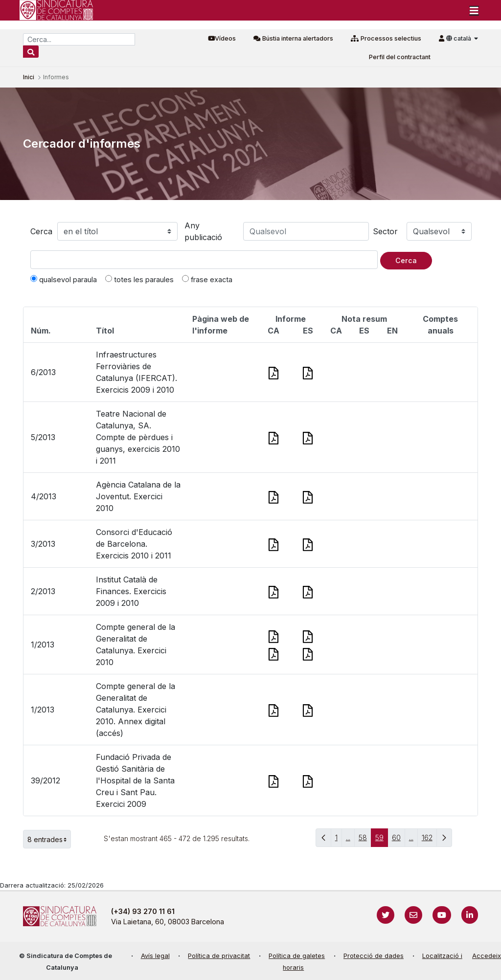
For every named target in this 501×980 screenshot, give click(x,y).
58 (365, 840)
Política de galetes (297, 956)
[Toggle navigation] (474, 10)
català (459, 38)
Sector (385, 231)
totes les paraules (139, 279)
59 (382, 840)
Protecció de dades (374, 956)
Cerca (41, 231)
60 (399, 840)
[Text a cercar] (204, 260)
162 (429, 840)
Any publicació (203, 231)
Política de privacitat (219, 956)
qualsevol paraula (64, 279)
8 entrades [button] (49, 839)
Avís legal (155, 956)
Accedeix (487, 956)
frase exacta (207, 279)
